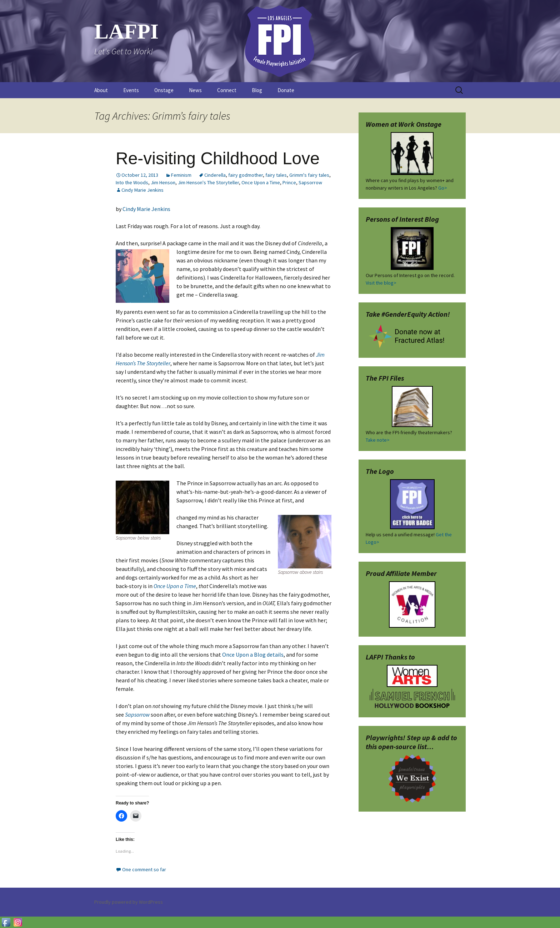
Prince (289, 182)
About (101, 90)
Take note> (378, 440)
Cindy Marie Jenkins (142, 190)
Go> (443, 188)
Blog (257, 90)
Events (131, 90)
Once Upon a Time (261, 182)
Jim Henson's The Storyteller (208, 182)
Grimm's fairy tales (309, 175)
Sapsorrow (310, 182)
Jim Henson (163, 182)
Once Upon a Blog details (253, 654)
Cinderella (215, 175)
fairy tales (276, 175)
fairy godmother (246, 175)
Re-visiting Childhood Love (218, 158)
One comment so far (144, 869)
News (195, 90)
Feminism (181, 175)
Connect (227, 90)
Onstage (164, 90)
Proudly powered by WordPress (129, 902)
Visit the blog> (381, 283)
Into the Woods (132, 182)
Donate (286, 90)
